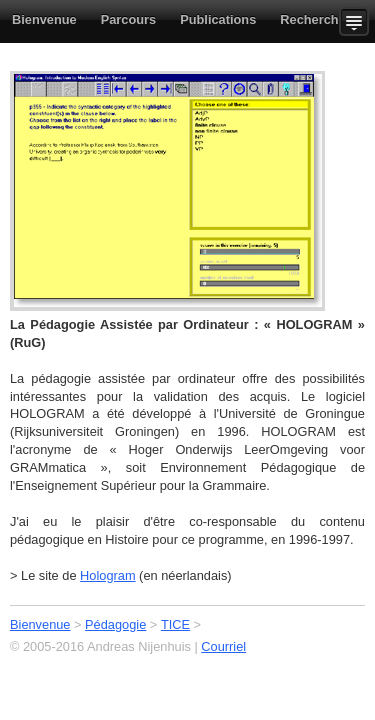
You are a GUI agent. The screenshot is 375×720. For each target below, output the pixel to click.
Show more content (357, 21)
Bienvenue (44, 19)
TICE (175, 624)
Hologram (107, 575)
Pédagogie (115, 624)
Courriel (223, 646)
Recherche (312, 19)
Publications (218, 19)
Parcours (128, 19)
